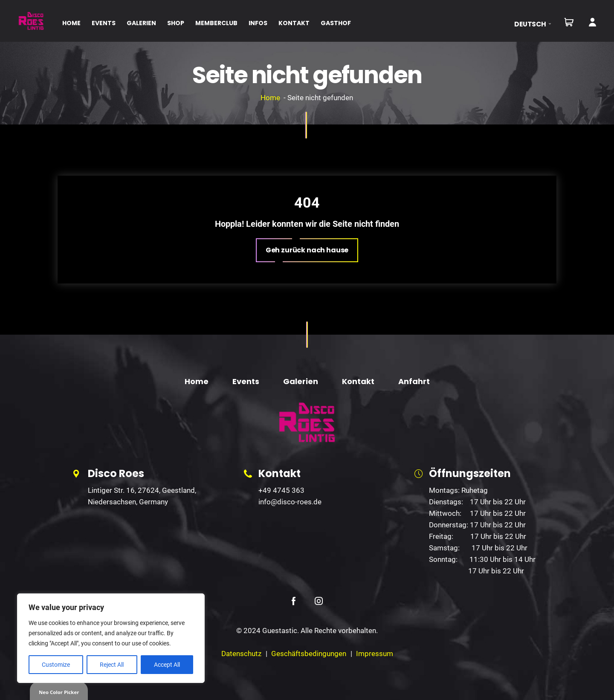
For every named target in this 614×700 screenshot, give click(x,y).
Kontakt (358, 381)
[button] (535, 24)
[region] (111, 638)
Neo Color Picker (59, 692)
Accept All (167, 665)
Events (246, 381)
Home (270, 98)
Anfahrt (414, 381)
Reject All (112, 665)
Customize (56, 665)
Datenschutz (241, 654)
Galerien (301, 381)
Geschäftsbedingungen (309, 654)
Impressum (375, 654)
